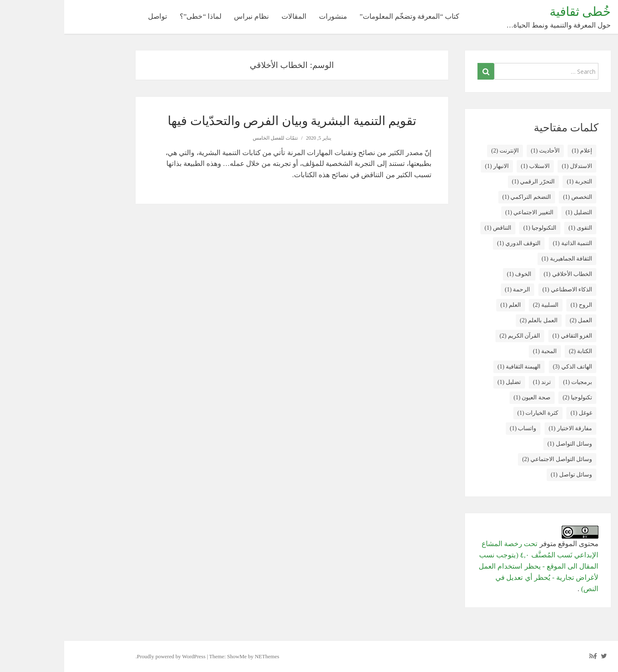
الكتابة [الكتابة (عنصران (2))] (516, 351)
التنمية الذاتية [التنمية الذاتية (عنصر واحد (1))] (508, 243)
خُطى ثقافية (516, 11)
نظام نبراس (187, 16)
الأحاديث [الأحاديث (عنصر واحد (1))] (481, 151)
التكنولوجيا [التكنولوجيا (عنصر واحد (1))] (476, 228)
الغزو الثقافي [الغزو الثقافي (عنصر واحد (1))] (508, 336)
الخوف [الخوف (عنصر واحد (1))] (455, 274)
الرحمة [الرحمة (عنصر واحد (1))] (453, 290)
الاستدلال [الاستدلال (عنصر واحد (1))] (513, 166)
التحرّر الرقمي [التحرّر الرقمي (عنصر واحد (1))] (469, 182)
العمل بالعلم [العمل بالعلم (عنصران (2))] (475, 320)
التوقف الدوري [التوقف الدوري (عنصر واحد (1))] (455, 243)
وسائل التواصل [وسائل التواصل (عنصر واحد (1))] (506, 444)
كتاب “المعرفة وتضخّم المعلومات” (345, 16)
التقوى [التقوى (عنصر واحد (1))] (516, 228)
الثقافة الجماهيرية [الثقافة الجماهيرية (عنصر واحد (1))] (503, 259)
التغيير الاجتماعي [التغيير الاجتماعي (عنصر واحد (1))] (465, 212)
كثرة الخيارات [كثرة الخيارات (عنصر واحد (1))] (474, 413)
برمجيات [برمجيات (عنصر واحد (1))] (513, 382)
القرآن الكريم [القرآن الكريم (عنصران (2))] (456, 336)
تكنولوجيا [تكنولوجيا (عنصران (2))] (513, 397)
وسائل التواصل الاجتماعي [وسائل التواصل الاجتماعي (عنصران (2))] (493, 459)
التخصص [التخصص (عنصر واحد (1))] (513, 197)
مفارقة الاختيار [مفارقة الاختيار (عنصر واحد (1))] (506, 428)
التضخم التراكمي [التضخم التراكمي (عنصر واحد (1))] (462, 197)
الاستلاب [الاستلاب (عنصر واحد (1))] (471, 166)
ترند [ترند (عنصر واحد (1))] (478, 382)
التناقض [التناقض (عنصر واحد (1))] (434, 228)
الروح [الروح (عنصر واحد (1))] (517, 305)
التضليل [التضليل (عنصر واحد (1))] (515, 212)
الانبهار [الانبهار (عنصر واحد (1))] (433, 166)
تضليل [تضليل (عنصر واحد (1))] (445, 382)
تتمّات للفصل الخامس (211, 138)
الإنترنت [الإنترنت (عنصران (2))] (441, 151)
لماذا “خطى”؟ (136, 16)
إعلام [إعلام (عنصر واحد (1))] (518, 151)
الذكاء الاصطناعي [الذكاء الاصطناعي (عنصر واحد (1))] (503, 290)
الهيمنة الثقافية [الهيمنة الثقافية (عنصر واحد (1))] (455, 367)
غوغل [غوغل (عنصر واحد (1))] (517, 413)
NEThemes (203, 656)
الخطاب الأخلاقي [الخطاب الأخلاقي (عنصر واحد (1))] (504, 274)
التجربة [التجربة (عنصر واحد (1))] (515, 182)
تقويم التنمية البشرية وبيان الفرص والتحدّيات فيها (228, 121)
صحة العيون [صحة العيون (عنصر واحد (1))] (468, 397)
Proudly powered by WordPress (107, 656)
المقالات (230, 16)
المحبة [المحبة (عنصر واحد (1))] (481, 351)
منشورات (269, 16)
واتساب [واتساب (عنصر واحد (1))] (459, 428)
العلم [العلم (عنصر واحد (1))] (446, 305)
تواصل (93, 16)
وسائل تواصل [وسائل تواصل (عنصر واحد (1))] (507, 475)
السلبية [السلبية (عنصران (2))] (481, 305)
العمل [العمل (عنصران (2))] (517, 320)
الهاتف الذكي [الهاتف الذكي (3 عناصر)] (508, 367)
